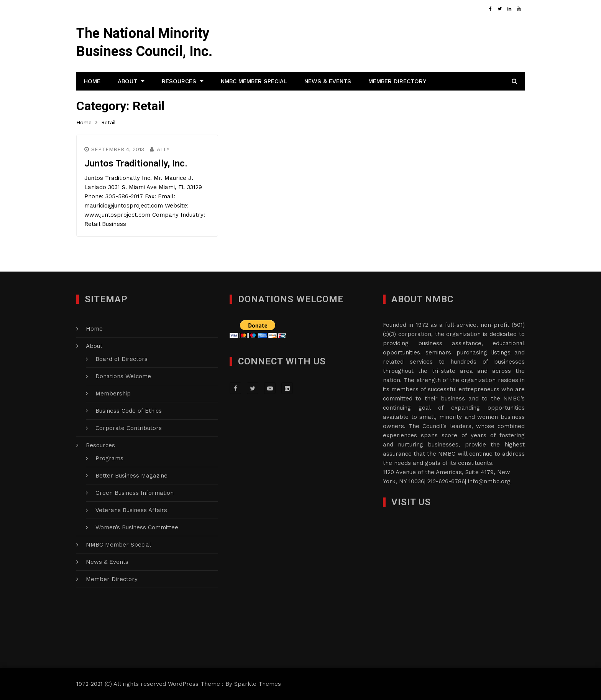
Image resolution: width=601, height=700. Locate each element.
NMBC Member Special (254, 81)
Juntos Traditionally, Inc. (136, 163)
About (127, 81)
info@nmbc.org (489, 481)
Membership (113, 394)
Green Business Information (135, 493)
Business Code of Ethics (129, 411)
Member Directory (397, 81)
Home (92, 81)
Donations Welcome (123, 376)
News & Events (328, 81)
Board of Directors (122, 359)
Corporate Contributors (129, 428)
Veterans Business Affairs (131, 510)
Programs (109, 458)
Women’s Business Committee (137, 527)
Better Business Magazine (131, 476)
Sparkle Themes (258, 684)
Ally (163, 149)
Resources (179, 81)
